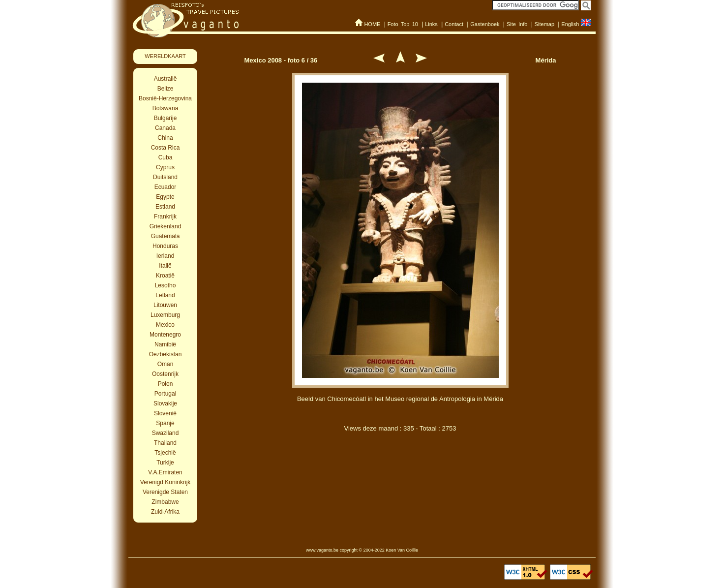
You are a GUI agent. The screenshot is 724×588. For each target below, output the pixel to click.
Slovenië (165, 413)
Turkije (165, 463)
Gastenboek (485, 24)
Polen (166, 384)
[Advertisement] (400, 491)
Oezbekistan (166, 354)
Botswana (166, 108)
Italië (165, 266)
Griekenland (166, 226)
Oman (166, 364)
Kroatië (165, 276)
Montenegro (165, 335)
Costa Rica (166, 148)
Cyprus (165, 167)
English (570, 24)
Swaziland (166, 433)
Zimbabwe (165, 502)
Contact (454, 24)
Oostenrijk (165, 374)
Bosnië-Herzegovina (165, 98)
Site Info (517, 24)
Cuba (166, 157)
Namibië (165, 344)
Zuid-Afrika (165, 512)
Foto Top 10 (403, 24)
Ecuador (166, 187)
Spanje (165, 423)
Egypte (165, 197)
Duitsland (165, 177)
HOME (372, 24)
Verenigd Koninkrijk (166, 482)
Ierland (166, 256)
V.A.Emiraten (165, 472)
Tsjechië (165, 453)
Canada (165, 128)
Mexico (165, 325)
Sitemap (544, 24)
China (165, 138)
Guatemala (166, 236)
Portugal (166, 394)
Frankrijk (165, 217)
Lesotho (166, 285)
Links (431, 24)
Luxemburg (165, 315)
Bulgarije (166, 118)
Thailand (165, 443)
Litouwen (165, 305)
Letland (165, 295)
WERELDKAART (165, 56)
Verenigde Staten (165, 492)
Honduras (165, 246)
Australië (166, 79)
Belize (166, 89)
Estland (165, 207)
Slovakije (165, 403)
